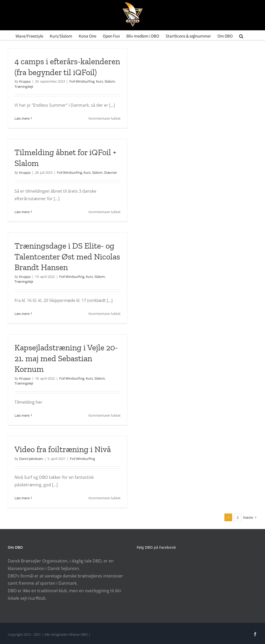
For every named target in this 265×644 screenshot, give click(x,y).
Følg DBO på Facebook (156, 547)
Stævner (111, 172)
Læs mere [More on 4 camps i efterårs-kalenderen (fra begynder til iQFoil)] (22, 118)
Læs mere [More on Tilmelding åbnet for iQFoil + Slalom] (22, 212)
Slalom (110, 81)
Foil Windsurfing (82, 81)
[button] (241, 35)
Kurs (100, 81)
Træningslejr (24, 86)
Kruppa (25, 81)
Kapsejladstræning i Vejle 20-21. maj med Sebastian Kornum (66, 358)
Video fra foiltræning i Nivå (63, 449)
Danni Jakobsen (31, 459)
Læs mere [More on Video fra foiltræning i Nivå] (22, 498)
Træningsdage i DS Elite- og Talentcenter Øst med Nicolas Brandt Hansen (67, 256)
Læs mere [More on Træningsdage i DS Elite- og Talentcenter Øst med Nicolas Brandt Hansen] (22, 314)
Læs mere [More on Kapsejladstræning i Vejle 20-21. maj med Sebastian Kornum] (22, 415)
